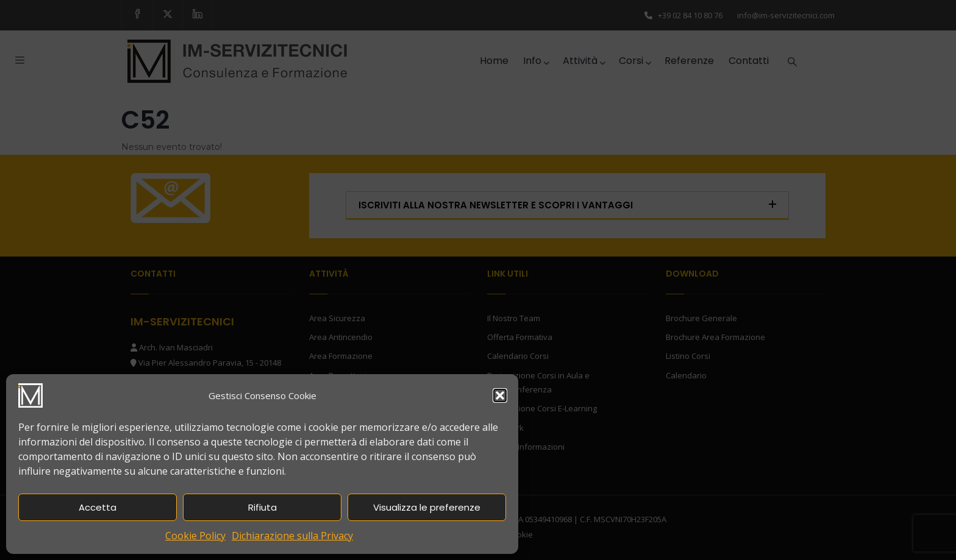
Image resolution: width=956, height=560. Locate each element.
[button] (500, 395)
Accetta (98, 507)
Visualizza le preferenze (427, 507)
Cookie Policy (195, 536)
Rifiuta (262, 507)
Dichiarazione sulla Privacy (292, 536)
